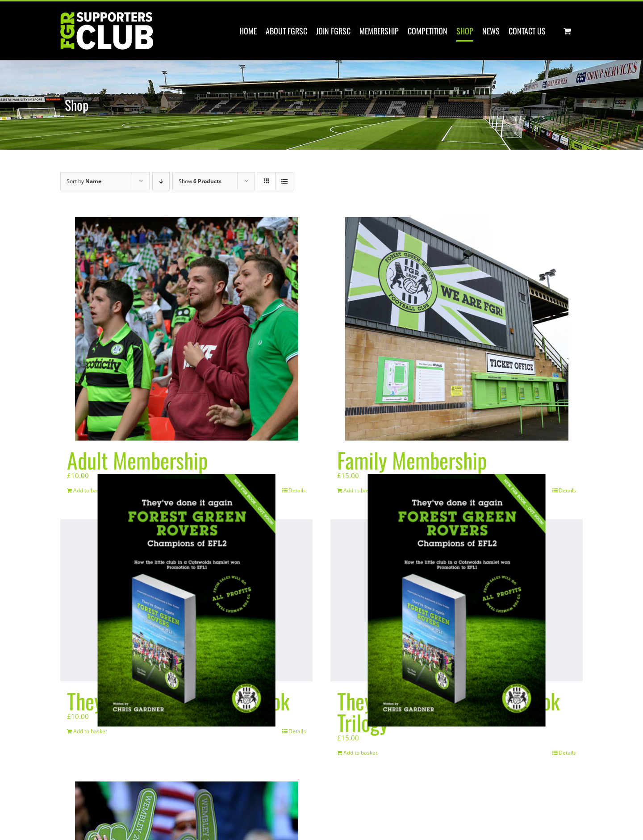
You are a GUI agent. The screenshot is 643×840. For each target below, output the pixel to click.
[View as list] (284, 181)
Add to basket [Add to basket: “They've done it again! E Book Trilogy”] (360, 753)
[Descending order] (161, 181)
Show (200, 181)
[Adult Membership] (186, 329)
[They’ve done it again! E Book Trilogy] (457, 600)
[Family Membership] (457, 329)
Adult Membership (137, 460)
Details (297, 731)
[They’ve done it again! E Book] (186, 600)
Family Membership (412, 460)
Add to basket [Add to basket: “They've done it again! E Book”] (90, 731)
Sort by (84, 181)
